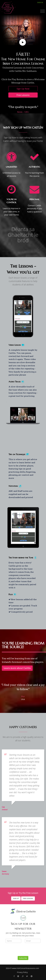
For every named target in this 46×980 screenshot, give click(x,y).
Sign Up (16, 898)
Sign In (40, 2)
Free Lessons (23, 95)
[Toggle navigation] (43, 11)
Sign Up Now (23, 89)
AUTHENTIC (34, 167)
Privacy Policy (22, 972)
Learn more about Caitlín (17, 668)
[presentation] (24, 950)
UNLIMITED (11, 167)
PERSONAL (34, 199)
